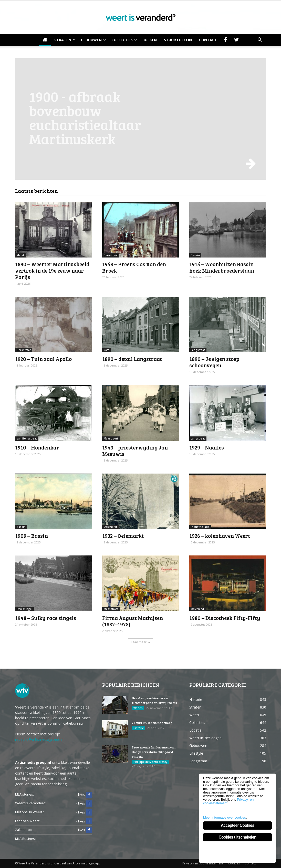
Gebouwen (93, 40)
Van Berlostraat (27, 438)
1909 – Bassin (32, 536)
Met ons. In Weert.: (29, 812)
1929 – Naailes (207, 447)
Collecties (124, 40)
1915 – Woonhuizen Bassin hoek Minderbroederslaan (222, 267)
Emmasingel (24, 609)
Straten (65, 40)
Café (106, 350)
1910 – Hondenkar (37, 447)
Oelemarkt (110, 527)
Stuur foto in (178, 40)
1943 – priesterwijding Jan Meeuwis (135, 451)
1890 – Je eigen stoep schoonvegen (214, 362)
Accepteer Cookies (237, 825)
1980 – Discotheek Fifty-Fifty (225, 618)
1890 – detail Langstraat (132, 359)
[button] (260, 40)
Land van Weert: (27, 821)
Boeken (150, 40)
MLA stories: (24, 794)
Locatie (195, 730)
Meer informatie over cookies (225, 817)
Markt (20, 255)
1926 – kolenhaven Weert (220, 536)
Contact (208, 40)
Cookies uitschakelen (237, 837)
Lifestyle (196, 753)
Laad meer (140, 642)
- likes (84, 795)
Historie (139, 728)
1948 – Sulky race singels (46, 618)
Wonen (138, 708)
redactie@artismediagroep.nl (39, 739)
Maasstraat (111, 609)
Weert (194, 715)
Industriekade (200, 527)
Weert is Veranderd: (31, 803)
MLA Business (26, 839)
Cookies (234, 863)
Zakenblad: (24, 830)
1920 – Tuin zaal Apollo (43, 359)
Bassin (195, 255)
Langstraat (198, 350)
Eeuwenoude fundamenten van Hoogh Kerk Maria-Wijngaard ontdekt (154, 752)
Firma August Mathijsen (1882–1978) (133, 621)
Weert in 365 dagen (205, 738)
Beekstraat (111, 255)
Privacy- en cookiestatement (203, 863)
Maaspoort (111, 438)
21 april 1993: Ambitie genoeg (152, 723)
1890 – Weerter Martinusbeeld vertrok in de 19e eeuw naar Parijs (52, 270)
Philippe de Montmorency (150, 762)
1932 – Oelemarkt (123, 536)
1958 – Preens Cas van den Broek (134, 267)
